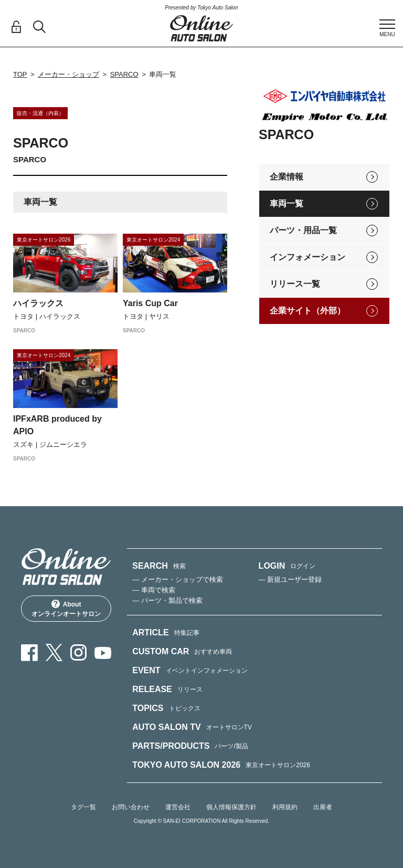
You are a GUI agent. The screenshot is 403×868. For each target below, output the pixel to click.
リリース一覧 (295, 284)
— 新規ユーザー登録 (290, 579)
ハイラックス (38, 303)
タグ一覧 (83, 807)
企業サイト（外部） (307, 311)
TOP (20, 74)
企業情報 (287, 177)
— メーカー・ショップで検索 (178, 579)
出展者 (323, 807)
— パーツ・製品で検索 (167, 600)
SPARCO (124, 74)
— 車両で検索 (154, 590)
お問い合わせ (131, 807)
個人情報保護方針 (231, 807)
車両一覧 (287, 203)
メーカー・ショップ (68, 74)
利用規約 (285, 807)
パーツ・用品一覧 (303, 230)
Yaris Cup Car (150, 303)
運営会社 (178, 807)
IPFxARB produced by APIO (57, 425)
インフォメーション (307, 257)
